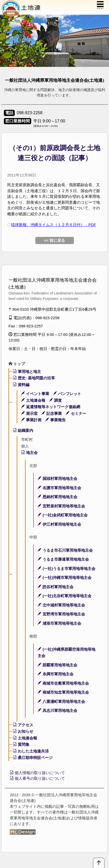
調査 (56, 400)
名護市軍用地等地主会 (59, 488)
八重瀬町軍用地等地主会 (61, 701)
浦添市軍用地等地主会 (59, 623)
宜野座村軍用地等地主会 (61, 506)
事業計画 (31, 420)
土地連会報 (33, 400)
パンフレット (67, 394)
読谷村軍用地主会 (56, 587)
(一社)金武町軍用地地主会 (63, 515)
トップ (17, 364)
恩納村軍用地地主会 (57, 497)
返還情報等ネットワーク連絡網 (51, 407)
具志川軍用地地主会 (57, 710)
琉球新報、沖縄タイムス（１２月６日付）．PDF (54, 225)
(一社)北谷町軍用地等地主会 (65, 596)
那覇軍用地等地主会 (57, 665)
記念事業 (52, 413)
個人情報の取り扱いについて (37, 773)
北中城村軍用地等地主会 (61, 605)
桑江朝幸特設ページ (33, 758)
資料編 (21, 385)
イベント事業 (35, 394)
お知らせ (23, 731)
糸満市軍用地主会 (56, 674)
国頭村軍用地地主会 (57, 478)
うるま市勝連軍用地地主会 (63, 559)
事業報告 (56, 420)
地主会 (29, 453)
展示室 (29, 413)
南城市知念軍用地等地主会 (63, 692)
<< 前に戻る (55, 240)
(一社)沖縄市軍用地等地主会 (65, 578)
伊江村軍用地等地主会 (59, 524)
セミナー (76, 413)
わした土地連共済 (31, 751)
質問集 (21, 744)
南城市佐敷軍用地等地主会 (63, 683)
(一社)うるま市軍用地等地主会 (66, 569)
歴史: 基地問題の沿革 (34, 378)
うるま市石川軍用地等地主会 (65, 550)
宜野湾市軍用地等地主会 (61, 614)
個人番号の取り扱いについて (37, 778)
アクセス (23, 725)
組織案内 (23, 430)
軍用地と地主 (27, 372)
